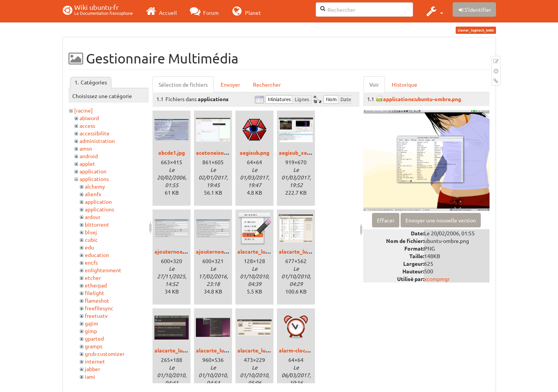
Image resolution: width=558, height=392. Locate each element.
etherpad (96, 285)
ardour (93, 217)
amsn (86, 148)
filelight (95, 293)
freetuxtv (96, 316)
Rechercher (267, 84)
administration (97, 141)
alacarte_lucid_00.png (265, 251)
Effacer (386, 220)
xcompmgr (437, 279)
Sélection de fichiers (183, 84)
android (89, 156)
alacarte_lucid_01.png (306, 251)
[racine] (83, 110)
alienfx (93, 194)
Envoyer (230, 84)
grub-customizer (105, 354)
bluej (91, 232)
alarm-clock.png (299, 350)
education (97, 255)
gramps (94, 346)
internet (95, 361)
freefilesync (99, 308)
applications (94, 179)
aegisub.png (254, 152)
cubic (91, 240)
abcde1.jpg (172, 152)
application (93, 171)
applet (87, 163)
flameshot (97, 300)
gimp (91, 331)
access (87, 125)
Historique (405, 84)
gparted (94, 338)
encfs (91, 262)
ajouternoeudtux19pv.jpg (186, 251)
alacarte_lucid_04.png (265, 350)
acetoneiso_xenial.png (224, 152)
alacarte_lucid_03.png (223, 350)
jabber (92, 369)
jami (90, 376)
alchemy (95, 186)
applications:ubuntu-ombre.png (422, 99)
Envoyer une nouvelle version (441, 220)
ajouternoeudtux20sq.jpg (227, 251)
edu (89, 247)
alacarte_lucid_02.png (182, 350)
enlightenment (103, 270)
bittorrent (97, 224)
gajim (91, 323)
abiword (89, 118)
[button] (434, 11)
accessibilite (95, 133)
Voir (374, 84)
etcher (93, 278)
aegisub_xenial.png (303, 152)
